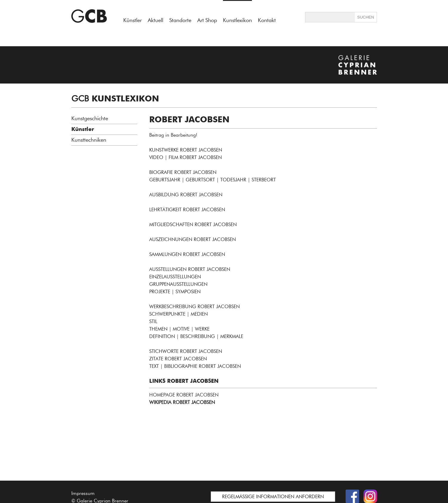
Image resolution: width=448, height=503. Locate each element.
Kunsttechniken (89, 140)
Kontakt (267, 20)
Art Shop (207, 20)
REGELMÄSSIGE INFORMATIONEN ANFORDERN (273, 497)
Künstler (133, 20)
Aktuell (156, 20)
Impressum (83, 493)
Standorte (180, 20)
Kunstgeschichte (90, 118)
